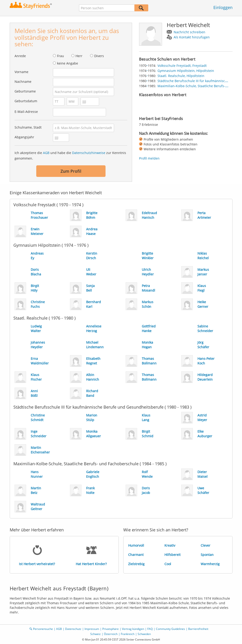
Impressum (92, 629)
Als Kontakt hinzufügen (192, 37)
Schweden (144, 634)
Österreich (111, 634)
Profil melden (149, 158)
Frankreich (128, 634)
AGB (46, 153)
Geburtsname (25, 91)
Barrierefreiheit (198, 629)
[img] (151, 105)
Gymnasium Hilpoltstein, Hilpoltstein (186, 71)
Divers (99, 56)
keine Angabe (68, 63)
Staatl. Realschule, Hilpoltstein (181, 76)
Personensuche (43, 629)
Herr (79, 56)
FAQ (150, 629)
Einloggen (223, 7)
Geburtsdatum (26, 101)
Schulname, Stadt (28, 127)
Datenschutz (73, 629)
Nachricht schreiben (189, 32)
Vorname (21, 72)
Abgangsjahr (24, 137)
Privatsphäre (110, 629)
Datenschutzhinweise (89, 153)
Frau (60, 56)
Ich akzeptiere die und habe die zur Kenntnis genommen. (70, 156)
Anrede (20, 56)
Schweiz (95, 634)
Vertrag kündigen (133, 629)
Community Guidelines (170, 629)
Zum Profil (71, 171)
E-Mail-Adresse (26, 112)
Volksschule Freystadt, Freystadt (182, 66)
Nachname (23, 82)
